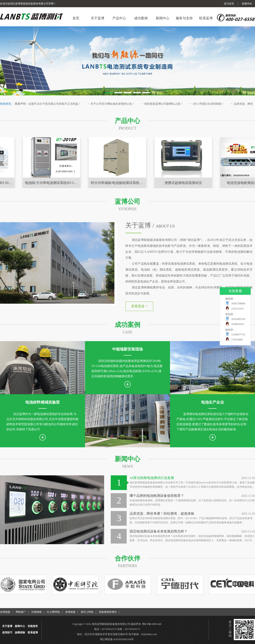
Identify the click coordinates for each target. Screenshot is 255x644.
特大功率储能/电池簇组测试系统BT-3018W (155, 183)
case (127, 332)
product (127, 128)
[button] (109, 93)
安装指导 (33, 626)
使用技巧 (7, 633)
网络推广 (21, 612)
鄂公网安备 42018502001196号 (117, 639)
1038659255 (238, 324)
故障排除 (20, 633)
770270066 (237, 340)
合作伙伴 (127, 558)
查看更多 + (139, 306)
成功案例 (127, 325)
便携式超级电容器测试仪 (220, 183)
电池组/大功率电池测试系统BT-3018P (89, 183)
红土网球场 (53, 612)
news (128, 466)
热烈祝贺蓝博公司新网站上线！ (169, 104)
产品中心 (127, 121)
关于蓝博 (7, 626)
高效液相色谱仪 (108, 612)
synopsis (127, 209)
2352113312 (238, 309)
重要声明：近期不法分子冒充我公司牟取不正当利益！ (54, 104)
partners (127, 566)
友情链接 (70, 612)
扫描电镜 (37, 612)
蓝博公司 (127, 201)
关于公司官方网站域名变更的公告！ (118, 104)
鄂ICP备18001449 (152, 624)
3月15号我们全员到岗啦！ (214, 104)
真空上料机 (87, 612)
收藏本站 (247, 4)
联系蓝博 (33, 633)
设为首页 (229, 4)
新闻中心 (127, 459)
